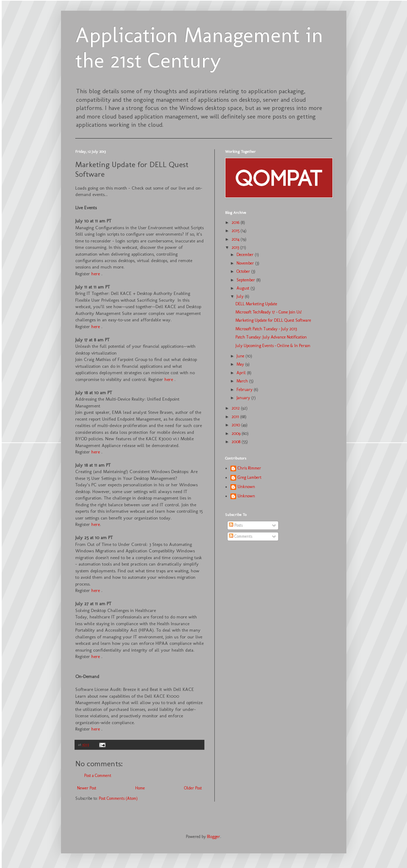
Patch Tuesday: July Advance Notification (271, 337)
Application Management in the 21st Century (199, 47)
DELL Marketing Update (256, 304)
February (245, 390)
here (96, 274)
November (246, 263)
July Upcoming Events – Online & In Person (273, 346)
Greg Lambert (250, 477)
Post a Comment (98, 776)
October (244, 271)
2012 (236, 408)
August (243, 288)
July (241, 296)
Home (140, 788)
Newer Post (87, 788)
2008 (236, 442)
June (241, 356)
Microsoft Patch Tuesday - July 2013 (266, 329)
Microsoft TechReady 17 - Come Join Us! (269, 312)
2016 (236, 222)
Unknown (246, 487)
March (243, 381)
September (246, 280)
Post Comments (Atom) (118, 798)
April (242, 373)
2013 (236, 247)
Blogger (213, 837)
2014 (236, 239)
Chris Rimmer (249, 468)
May (241, 364)
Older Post (193, 788)
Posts (236, 525)
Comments (241, 536)
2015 (236, 231)
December (246, 255)
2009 (236, 433)
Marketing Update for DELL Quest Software (273, 320)
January (244, 398)
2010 (236, 425)
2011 (236, 417)
